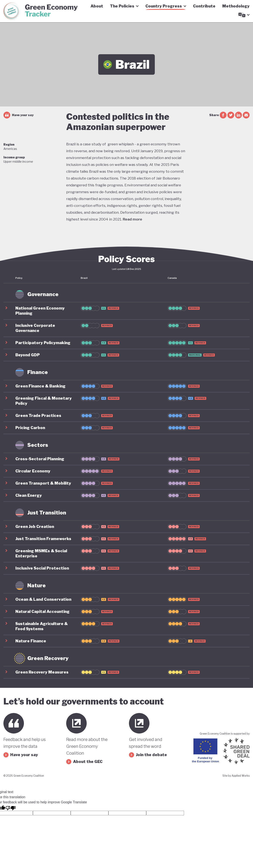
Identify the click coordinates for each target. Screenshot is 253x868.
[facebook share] (223, 115)
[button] (126, 311)
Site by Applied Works (236, 776)
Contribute (204, 6)
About (97, 6)
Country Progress (166, 6)
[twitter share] (231, 115)
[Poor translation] (10, 808)
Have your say (18, 115)
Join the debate (148, 755)
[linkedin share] (238, 115)
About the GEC (84, 762)
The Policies (124, 6)
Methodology (236, 6)
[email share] (246, 115)
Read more (132, 219)
